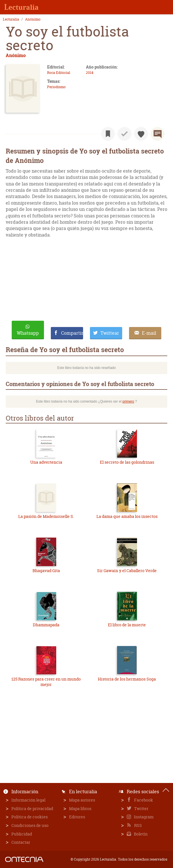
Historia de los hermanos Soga (127, 679)
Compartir (72, 333)
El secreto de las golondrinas (127, 462)
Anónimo (33, 19)
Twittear (110, 333)
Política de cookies (30, 817)
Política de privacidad (32, 809)
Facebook (143, 800)
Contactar (21, 842)
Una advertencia (46, 462)
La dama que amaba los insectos (127, 516)
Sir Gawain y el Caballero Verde (127, 571)
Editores (77, 817)
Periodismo (56, 87)
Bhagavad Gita (46, 571)
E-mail (149, 333)
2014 (90, 73)
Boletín (140, 834)
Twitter (141, 809)
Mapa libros (80, 809)
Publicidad (22, 834)
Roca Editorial (59, 73)
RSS (138, 825)
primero (128, 401)
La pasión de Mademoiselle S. (46, 516)
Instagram (143, 817)
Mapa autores (82, 800)
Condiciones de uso (30, 825)
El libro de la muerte (127, 625)
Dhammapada (46, 625)
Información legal (28, 800)
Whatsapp (28, 333)
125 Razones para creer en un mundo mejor (46, 682)
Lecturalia (11, 19)
